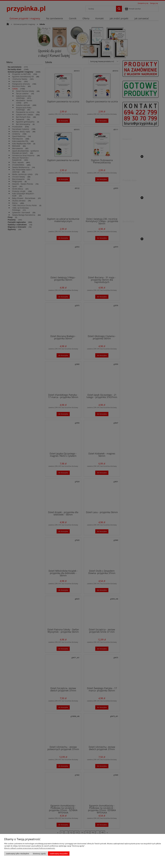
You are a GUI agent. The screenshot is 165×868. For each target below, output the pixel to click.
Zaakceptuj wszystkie (59, 854)
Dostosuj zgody (39, 854)
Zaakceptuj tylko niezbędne (17, 854)
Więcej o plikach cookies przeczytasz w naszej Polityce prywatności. (30, 848)
